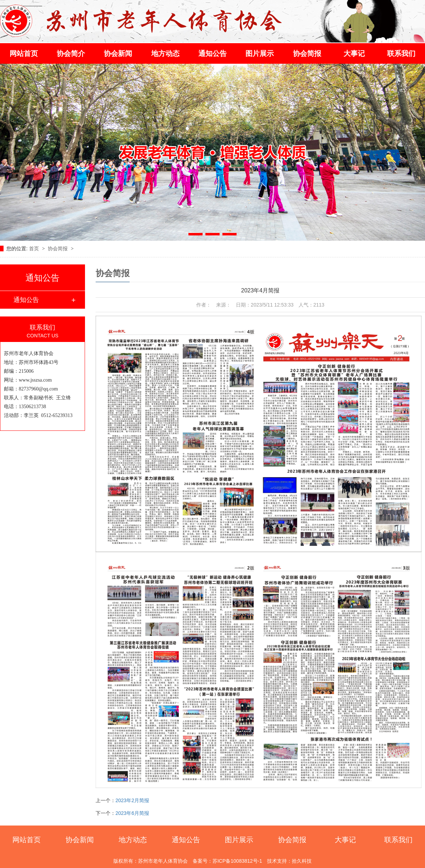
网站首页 (24, 53)
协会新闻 (118, 53)
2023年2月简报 (132, 800)
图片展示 (260, 53)
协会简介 (71, 53)
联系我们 (401, 53)
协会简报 (307, 53)
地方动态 (165, 53)
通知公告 (212, 53)
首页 (35, 249)
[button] (195, 234)
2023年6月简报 (132, 813)
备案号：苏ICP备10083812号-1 (227, 861)
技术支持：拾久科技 (289, 861)
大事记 (354, 53)
